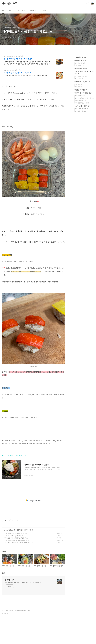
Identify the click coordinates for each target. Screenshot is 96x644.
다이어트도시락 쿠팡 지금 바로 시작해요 (18, 59)
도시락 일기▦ (18, 556)
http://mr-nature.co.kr (11, 70)
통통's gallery (80, 135)
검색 (88, 4)
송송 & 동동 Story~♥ (82, 165)
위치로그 (33, 10)
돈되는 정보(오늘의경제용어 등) (84, 154)
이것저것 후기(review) (82, 159)
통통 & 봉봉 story (81, 132)
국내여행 (79, 141)
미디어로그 (21, 10)
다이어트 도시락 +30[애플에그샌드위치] (15, 564)
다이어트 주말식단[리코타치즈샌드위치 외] (16, 567)
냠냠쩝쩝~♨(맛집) (81, 146)
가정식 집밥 (79, 122)
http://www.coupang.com (12, 56)
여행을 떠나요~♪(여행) (82, 138)
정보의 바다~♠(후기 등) (83, 149)
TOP (92, 638)
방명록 (44, 10)
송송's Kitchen (8, 556)
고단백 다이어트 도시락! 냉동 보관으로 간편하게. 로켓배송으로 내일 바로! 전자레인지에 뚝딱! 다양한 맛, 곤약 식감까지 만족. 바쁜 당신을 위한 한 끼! (27, 63)
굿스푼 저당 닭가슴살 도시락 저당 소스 (18, 73)
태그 (11, 10)
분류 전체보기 (80, 113)
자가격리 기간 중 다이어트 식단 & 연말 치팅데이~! (17, 569)
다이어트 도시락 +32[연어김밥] (12, 562)
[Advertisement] (33, 96)
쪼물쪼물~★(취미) (81, 167)
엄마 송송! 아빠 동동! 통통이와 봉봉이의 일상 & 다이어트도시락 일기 (24, 609)
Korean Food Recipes (82, 125)
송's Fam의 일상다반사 (82, 162)
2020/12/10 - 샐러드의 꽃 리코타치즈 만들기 (15, 482)
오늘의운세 (80, 152)
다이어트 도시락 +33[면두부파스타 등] (14, 560)
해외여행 (79, 143)
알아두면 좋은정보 (81, 157)
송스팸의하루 (10, 4)
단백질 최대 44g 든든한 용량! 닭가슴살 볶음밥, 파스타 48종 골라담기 (26, 75)
